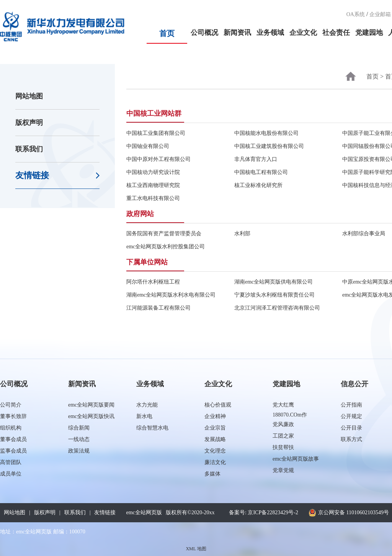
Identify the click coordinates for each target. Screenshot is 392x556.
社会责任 (336, 33)
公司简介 (11, 405)
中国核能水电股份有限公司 (266, 133)
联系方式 (351, 439)
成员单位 (11, 474)
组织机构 (11, 428)
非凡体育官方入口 (256, 159)
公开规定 (351, 416)
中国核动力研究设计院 (153, 172)
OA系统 (356, 14)
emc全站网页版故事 (296, 459)
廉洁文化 (215, 462)
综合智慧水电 (152, 428)
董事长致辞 (13, 416)
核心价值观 (218, 405)
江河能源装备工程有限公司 (158, 308)
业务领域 (270, 33)
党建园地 (369, 33)
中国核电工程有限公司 (261, 172)
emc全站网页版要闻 (91, 405)
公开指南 (351, 405)
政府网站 (140, 214)
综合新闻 (79, 428)
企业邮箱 (380, 14)
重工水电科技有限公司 (153, 198)
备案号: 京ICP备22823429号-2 (264, 513)
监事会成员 (13, 451)
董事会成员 (13, 439)
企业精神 (215, 416)
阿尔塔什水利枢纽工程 (153, 282)
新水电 (144, 416)
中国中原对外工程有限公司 (158, 159)
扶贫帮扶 (283, 447)
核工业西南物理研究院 (153, 185)
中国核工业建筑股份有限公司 (269, 146)
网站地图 (29, 96)
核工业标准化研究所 (258, 185)
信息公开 (354, 384)
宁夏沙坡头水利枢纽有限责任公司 (274, 295)
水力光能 (147, 405)
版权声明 (29, 123)
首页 (167, 33)
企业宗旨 (215, 428)
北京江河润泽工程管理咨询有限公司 (277, 308)
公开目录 (351, 428)
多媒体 (212, 474)
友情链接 (32, 175)
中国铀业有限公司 (148, 146)
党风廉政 (283, 424)
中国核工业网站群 (154, 113)
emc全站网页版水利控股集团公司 (166, 247)
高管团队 (11, 462)
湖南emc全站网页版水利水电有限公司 (171, 295)
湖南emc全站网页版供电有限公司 (274, 282)
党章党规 (283, 470)
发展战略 (215, 439)
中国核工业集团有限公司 (156, 133)
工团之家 (283, 436)
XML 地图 (196, 549)
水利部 (242, 234)
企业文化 (303, 33)
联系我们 (29, 149)
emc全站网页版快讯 (91, 416)
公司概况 (204, 33)
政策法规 (79, 451)
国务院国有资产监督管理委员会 (164, 234)
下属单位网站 (147, 262)
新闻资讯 (237, 33)
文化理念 (215, 451)
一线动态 (79, 439)
